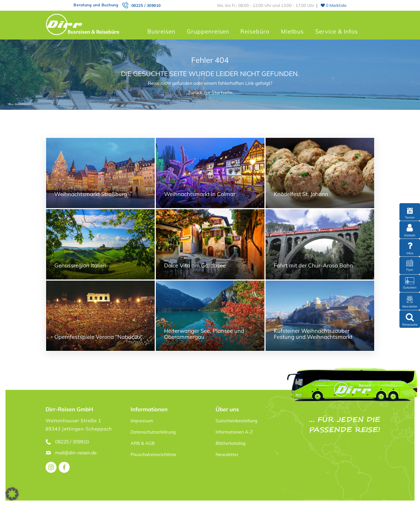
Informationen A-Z (234, 432)
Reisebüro (255, 31)
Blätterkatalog (231, 443)
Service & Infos (336, 31)
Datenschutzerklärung (153, 432)
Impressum (142, 421)
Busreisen (161, 31)
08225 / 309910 (146, 5)
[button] (12, 494)
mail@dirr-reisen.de (76, 453)
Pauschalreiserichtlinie (153, 454)
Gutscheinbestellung (236, 421)
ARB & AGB (143, 443)
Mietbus (292, 31)
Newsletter (227, 454)
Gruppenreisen (208, 31)
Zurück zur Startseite (210, 92)
